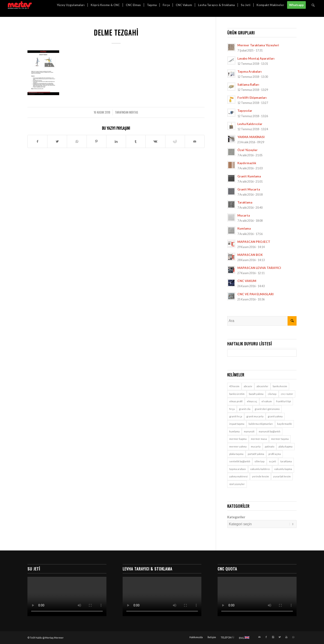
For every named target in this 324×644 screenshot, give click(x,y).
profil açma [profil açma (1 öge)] (275, 454)
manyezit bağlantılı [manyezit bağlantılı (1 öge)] (270, 431)
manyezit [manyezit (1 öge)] (249, 431)
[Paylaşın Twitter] (57, 141)
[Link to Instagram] (273, 637)
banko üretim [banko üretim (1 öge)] (237, 394)
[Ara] (313, 5)
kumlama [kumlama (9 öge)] (234, 431)
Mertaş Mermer (54, 638)
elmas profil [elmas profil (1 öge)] (236, 401)
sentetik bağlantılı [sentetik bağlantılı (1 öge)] (240, 461)
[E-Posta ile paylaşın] (195, 141)
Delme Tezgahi (116, 32)
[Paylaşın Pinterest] (97, 141)
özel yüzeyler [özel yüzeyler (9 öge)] (237, 484)
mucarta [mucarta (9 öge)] (256, 446)
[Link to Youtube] (286, 637)
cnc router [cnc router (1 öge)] (287, 394)
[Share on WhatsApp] (77, 141)
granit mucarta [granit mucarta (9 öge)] (255, 416)
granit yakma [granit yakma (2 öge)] (275, 416)
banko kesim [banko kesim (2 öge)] (280, 386)
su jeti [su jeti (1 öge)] (272, 461)
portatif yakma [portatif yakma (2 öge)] (256, 454)
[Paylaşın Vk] (155, 141)
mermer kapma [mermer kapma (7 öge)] (238, 439)
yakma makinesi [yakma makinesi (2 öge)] (238, 476)
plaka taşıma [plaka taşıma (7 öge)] (236, 454)
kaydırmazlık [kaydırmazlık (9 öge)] (285, 424)
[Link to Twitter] (280, 637)
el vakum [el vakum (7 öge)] (267, 401)
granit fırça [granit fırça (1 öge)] (236, 416)
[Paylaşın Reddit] (175, 141)
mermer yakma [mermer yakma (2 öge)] (238, 446)
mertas (134, 112)
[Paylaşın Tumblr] (136, 141)
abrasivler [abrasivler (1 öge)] (262, 386)
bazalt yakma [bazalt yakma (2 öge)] (256, 394)
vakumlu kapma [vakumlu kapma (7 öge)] (283, 469)
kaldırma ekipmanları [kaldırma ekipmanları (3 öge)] (261, 424)
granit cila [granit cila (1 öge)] (245, 409)
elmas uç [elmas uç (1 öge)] (252, 401)
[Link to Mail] (259, 637)
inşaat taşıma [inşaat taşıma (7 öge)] (237, 424)
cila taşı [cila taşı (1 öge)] (272, 394)
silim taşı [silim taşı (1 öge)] (260, 461)
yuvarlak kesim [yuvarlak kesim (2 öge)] (282, 476)
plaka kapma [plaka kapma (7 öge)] (286, 446)
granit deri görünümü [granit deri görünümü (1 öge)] (267, 409)
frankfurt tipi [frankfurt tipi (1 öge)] (283, 401)
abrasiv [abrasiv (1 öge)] (248, 386)
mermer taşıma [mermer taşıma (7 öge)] (280, 439)
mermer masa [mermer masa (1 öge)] (259, 439)
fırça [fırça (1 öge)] (232, 409)
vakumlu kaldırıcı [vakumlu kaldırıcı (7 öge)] (260, 469)
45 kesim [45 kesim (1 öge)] (234, 386)
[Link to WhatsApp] (293, 637)
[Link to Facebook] (266, 637)
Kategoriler (236, 517)
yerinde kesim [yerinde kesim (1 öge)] (260, 476)
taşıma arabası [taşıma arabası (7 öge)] (238, 469)
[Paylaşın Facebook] (37, 141)
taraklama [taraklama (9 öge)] (286, 461)
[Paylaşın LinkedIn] (116, 141)
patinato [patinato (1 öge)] (270, 446)
